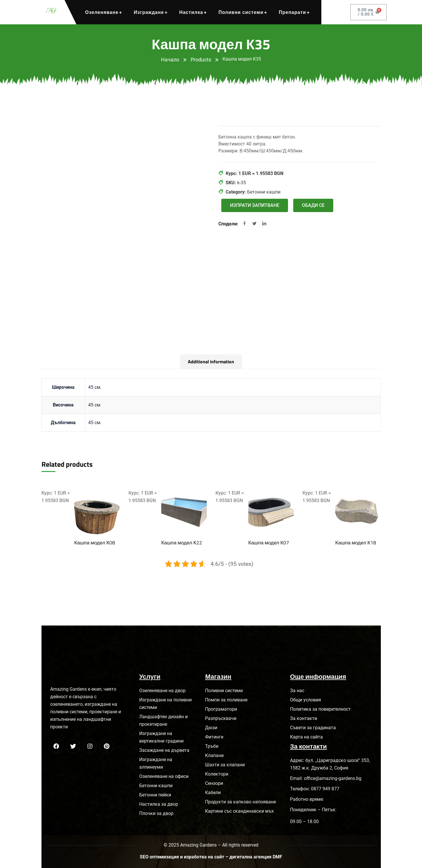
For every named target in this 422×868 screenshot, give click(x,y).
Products (201, 60)
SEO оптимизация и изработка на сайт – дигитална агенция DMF (211, 857)
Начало (170, 60)
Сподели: (229, 224)
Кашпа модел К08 (94, 543)
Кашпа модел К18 (355, 543)
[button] (255, 205)
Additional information (211, 362)
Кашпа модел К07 (268, 543)
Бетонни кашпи (264, 192)
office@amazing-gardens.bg (333, 778)
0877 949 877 (325, 789)
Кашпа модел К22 (181, 543)
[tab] (211, 362)
